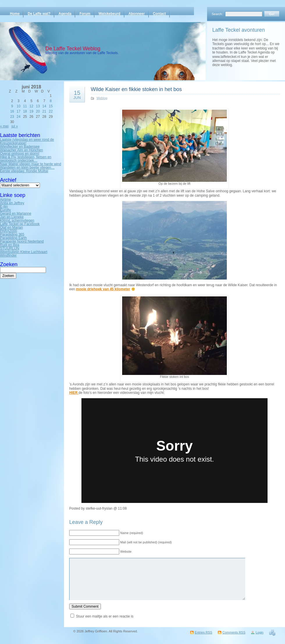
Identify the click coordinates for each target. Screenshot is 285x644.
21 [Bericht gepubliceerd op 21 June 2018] (44, 111)
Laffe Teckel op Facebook (20, 224)
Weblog (102, 98)
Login (260, 632)
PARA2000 (8, 231)
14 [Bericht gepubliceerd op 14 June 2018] (44, 106)
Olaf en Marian (11, 227)
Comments (234, 632)
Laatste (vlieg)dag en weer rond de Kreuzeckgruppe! (27, 141)
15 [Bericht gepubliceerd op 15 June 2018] (51, 106)
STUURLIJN (10, 248)
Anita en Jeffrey (12, 203)
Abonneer (137, 14)
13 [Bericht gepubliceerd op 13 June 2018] (38, 106)
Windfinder (8, 255)
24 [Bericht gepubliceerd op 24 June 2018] (18, 117)
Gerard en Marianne (16, 214)
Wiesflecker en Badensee (20, 147)
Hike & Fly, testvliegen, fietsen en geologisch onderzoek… (26, 159)
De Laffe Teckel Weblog (73, 49)
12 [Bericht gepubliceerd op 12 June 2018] (31, 106)
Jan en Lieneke (12, 217)
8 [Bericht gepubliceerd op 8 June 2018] (51, 101)
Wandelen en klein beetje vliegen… (27, 168)
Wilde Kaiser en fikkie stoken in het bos (136, 89)
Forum (85, 14)
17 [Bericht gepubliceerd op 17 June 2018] (18, 111)
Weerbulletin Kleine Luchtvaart (24, 252)
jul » (15, 126)
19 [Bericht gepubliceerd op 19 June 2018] (31, 111)
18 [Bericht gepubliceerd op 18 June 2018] (25, 111)
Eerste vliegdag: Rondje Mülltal (24, 171)
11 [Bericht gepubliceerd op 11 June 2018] (25, 106)
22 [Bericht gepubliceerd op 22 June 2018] (51, 111)
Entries (204, 632)
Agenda (65, 14)
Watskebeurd (109, 14)
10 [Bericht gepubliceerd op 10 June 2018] (18, 106)
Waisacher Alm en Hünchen (22, 150)
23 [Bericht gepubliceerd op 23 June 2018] (12, 117)
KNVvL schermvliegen (17, 220)
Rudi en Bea (10, 245)
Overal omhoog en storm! (20, 154)
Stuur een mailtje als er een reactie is (105, 616)
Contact (160, 14)
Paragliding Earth (13, 238)
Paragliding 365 (12, 234)
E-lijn (4, 207)
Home (15, 14)
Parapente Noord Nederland (22, 241)
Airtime (5, 200)
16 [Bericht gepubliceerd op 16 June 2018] (12, 111)
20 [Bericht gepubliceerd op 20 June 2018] (38, 111)
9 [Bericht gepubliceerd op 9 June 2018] (12, 106)
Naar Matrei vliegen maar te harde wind (31, 164)
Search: (217, 14)
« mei (4, 126)
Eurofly (5, 210)
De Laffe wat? (39, 14)
